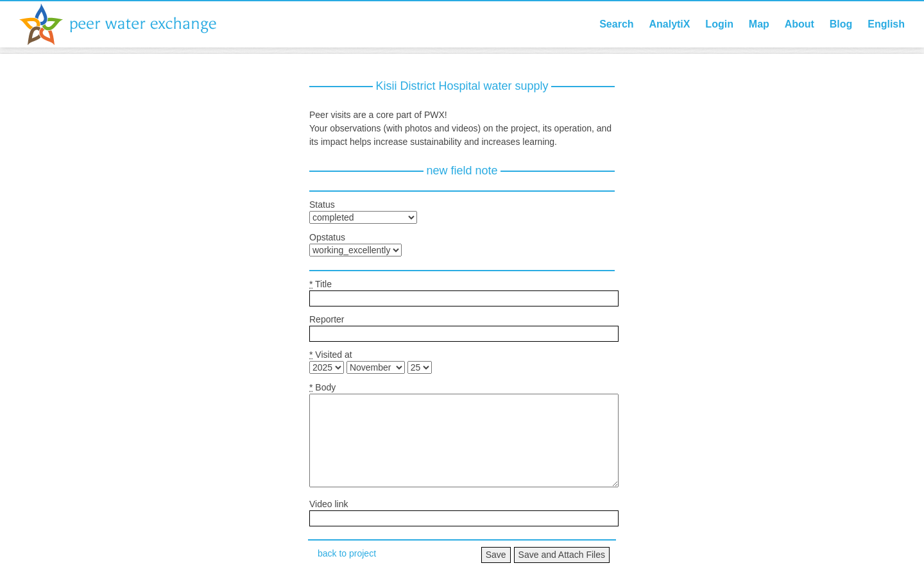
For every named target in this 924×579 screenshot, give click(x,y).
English (886, 24)
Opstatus (327, 237)
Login (719, 24)
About (800, 24)
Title (321, 284)
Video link (329, 504)
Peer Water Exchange (128, 24)
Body (322, 387)
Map (759, 24)
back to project (347, 553)
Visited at (331, 355)
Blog (841, 24)
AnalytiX (669, 24)
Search (616, 24)
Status (322, 205)
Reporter (327, 319)
